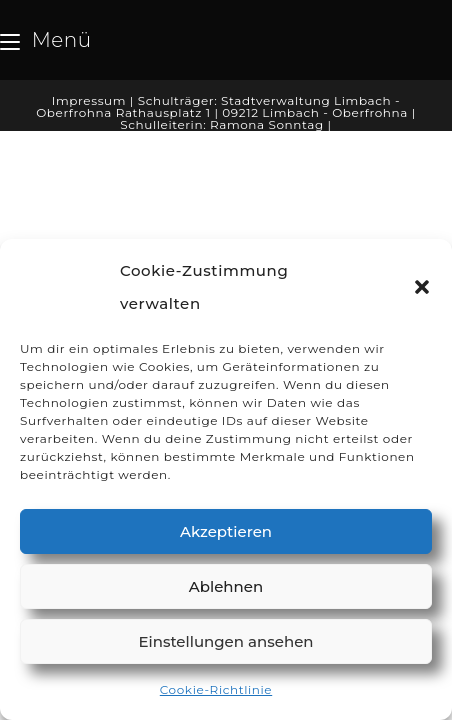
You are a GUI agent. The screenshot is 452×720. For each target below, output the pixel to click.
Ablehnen (226, 586)
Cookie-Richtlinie (216, 689)
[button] (422, 287)
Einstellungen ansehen (225, 641)
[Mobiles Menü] (46, 40)
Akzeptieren (226, 531)
